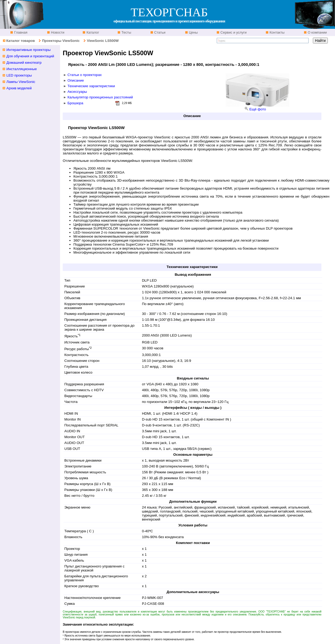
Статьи (159, 32)
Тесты (126, 32)
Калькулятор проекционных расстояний (100, 97)
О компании (317, 32)
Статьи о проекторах (85, 75)
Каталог (92, 32)
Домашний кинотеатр (24, 63)
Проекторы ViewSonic (61, 41)
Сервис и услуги (233, 32)
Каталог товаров (20, 41)
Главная (20, 32)
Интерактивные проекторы (29, 50)
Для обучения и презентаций (30, 56)
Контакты (277, 32)
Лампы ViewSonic (21, 82)
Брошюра (75, 103)
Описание (76, 80)
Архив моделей (19, 88)
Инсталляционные (22, 69)
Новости (57, 32)
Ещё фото (258, 109)
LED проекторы (19, 75)
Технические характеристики (91, 86)
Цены (193, 32)
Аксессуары (77, 92)
